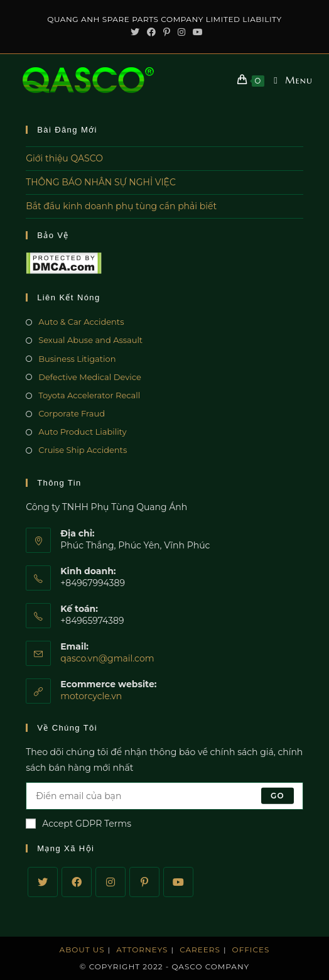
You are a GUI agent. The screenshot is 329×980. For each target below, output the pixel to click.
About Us (82, 950)
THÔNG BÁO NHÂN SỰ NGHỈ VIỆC (101, 182)
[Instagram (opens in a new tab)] (181, 32)
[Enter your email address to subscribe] (164, 796)
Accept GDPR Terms (78, 824)
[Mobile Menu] (289, 80)
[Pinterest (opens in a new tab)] (167, 32)
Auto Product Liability (82, 432)
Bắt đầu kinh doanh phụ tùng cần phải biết (121, 206)
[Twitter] (43, 882)
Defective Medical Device (90, 377)
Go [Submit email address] (278, 796)
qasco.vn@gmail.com (107, 658)
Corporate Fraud (72, 413)
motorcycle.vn (91, 696)
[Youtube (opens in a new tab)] (196, 32)
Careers (200, 950)
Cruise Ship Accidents (83, 450)
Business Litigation (77, 359)
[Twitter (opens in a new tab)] (135, 32)
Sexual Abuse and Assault (90, 340)
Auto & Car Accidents (81, 322)
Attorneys (142, 950)
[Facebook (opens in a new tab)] (151, 32)
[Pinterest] (144, 882)
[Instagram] (111, 882)
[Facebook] (77, 882)
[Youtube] (178, 882)
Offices (251, 950)
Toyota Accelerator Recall (89, 395)
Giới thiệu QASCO (64, 158)
